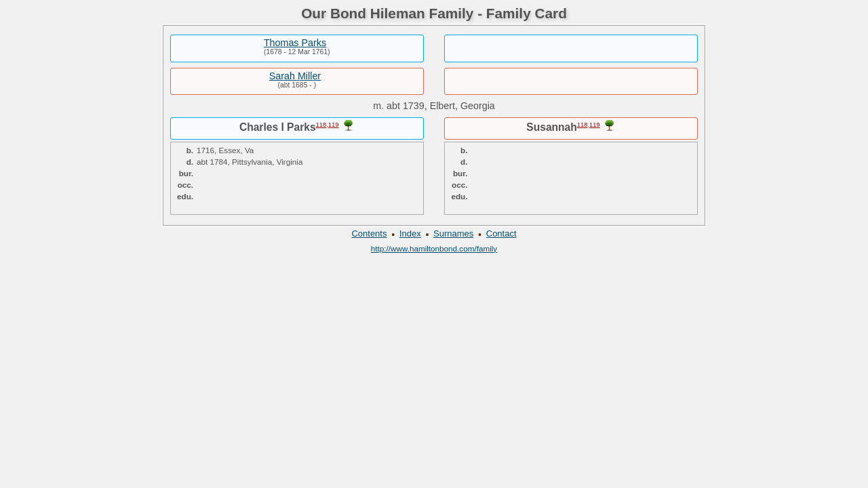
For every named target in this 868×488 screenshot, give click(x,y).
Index (410, 233)
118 (321, 125)
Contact (501, 233)
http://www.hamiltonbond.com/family (434, 248)
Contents (369, 233)
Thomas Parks (295, 43)
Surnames (453, 233)
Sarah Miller (295, 76)
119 (334, 125)
